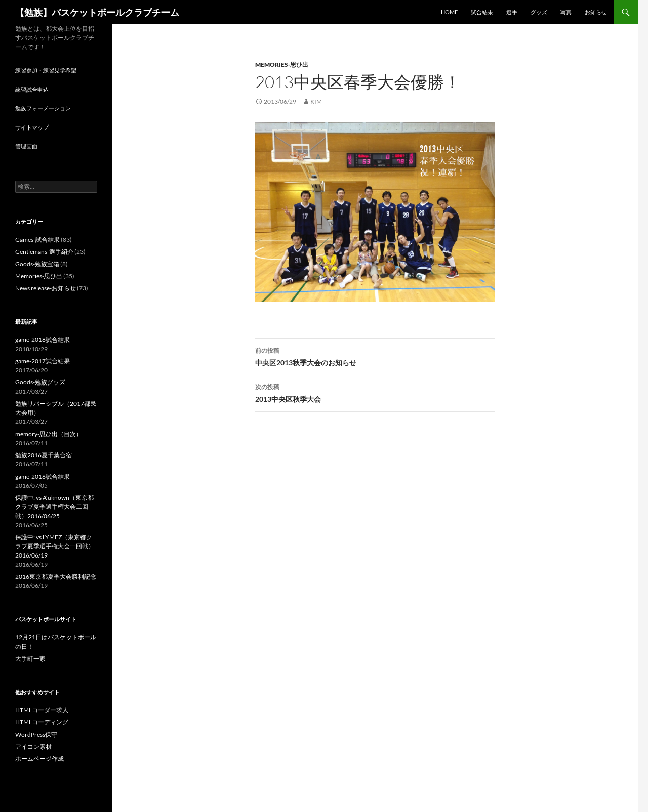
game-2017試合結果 (43, 361)
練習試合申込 (32, 89)
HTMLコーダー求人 (42, 710)
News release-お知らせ (46, 288)
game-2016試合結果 (43, 476)
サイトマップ (32, 127)
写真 (566, 12)
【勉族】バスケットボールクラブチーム (97, 12)
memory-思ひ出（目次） (49, 434)
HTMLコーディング (42, 722)
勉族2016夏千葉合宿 (44, 455)
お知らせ (596, 12)
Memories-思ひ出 (282, 65)
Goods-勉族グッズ (40, 382)
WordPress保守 (36, 734)
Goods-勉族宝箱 (37, 264)
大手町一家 (30, 658)
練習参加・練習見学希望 (46, 70)
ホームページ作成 (39, 759)
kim (316, 101)
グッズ (539, 12)
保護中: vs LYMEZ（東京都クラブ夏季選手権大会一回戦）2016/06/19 (55, 546)
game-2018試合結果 (43, 340)
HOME (449, 12)
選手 (512, 12)
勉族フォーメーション (43, 108)
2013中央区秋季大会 (375, 392)
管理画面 (26, 146)
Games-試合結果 (37, 240)
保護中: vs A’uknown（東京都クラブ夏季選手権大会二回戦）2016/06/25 (54, 507)
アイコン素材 (33, 746)
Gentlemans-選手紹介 (44, 252)
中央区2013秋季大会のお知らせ (375, 356)
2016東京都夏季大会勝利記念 (56, 576)
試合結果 (482, 12)
